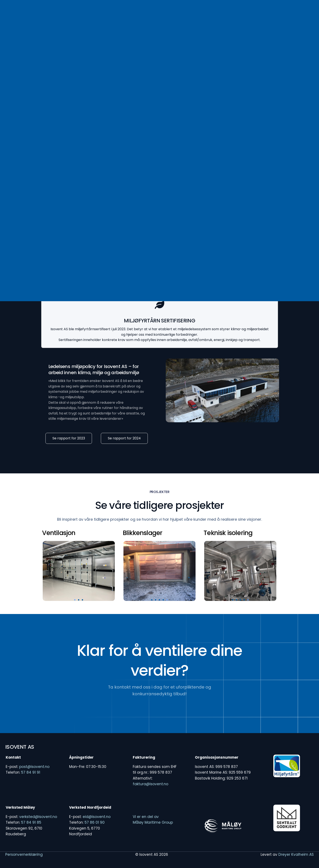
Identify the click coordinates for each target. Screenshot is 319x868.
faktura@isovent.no (151, 784)
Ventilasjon (59, 533)
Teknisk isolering (228, 533)
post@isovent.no (34, 767)
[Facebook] (242, 14)
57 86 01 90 (95, 822)
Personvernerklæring (24, 854)
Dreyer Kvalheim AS (296, 854)
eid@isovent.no (97, 817)
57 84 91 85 (31, 822)
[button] (75, 600)
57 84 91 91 (31, 772)
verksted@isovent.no (38, 817)
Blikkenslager (142, 533)
